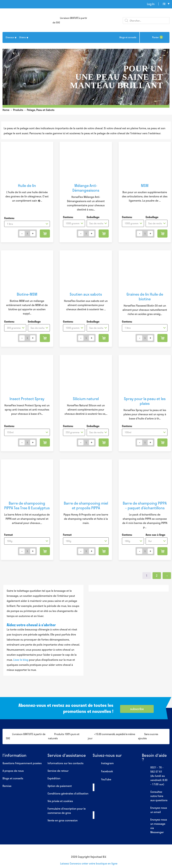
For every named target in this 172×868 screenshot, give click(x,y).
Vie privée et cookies (60, 801)
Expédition (54, 778)
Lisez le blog (21, 660)
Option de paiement (60, 786)
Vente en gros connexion (63, 820)
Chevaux (10, 37)
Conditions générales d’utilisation (68, 793)
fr (164, 4)
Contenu (9, 218)
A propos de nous (13, 771)
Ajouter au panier (45, 234)
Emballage (93, 217)
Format (8, 535)
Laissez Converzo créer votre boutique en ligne (89, 863)
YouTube (102, 780)
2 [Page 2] (157, 576)
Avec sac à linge (155, 535)
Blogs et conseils (128, 37)
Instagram (103, 763)
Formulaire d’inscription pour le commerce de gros (67, 811)
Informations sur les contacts (66, 763)
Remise (7, 786)
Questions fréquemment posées (22, 763)
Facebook (103, 771)
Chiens (23, 37)
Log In (151, 4)
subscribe (137, 709)
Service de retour (58, 771)
